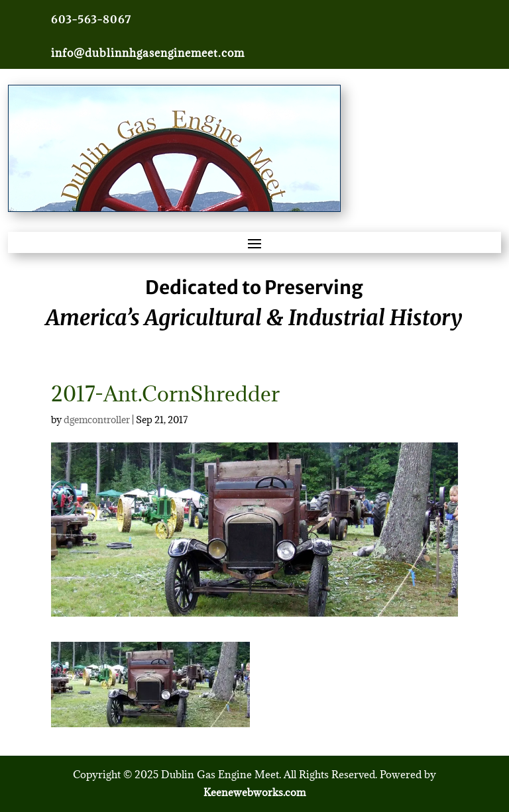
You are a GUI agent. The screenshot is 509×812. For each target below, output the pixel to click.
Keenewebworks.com (254, 792)
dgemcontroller (97, 420)
